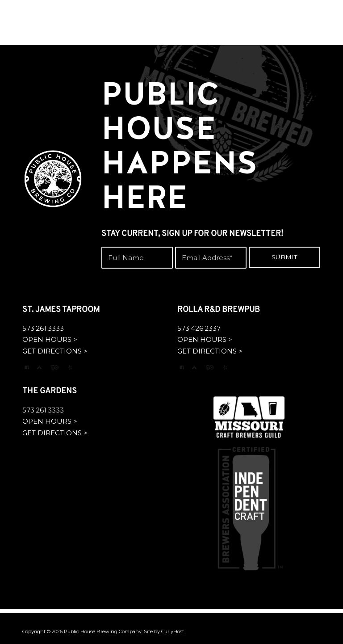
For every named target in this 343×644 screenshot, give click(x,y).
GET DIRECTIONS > (55, 351)
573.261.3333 (43, 328)
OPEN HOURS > (50, 339)
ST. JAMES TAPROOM (61, 310)
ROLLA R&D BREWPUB (219, 310)
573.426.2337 (199, 328)
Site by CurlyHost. (164, 631)
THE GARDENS (50, 391)
